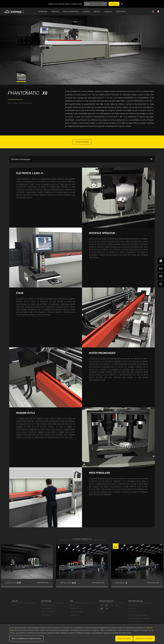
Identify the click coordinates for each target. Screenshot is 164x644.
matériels (15, 103)
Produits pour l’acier (25, 103)
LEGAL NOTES (132, 608)
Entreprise (43, 12)
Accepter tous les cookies (144, 638)
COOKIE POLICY (132, 612)
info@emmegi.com (75, 615)
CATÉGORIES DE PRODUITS (48, 605)
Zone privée (121, 12)
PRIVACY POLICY (133, 605)
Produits (55, 12)
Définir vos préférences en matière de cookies (26, 638)
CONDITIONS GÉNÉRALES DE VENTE (138, 615)
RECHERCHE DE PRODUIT (47, 612)
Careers (86, 12)
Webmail (72, 605)
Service (97, 12)
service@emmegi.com (76, 608)
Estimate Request (82, 142)
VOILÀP (14, 605)
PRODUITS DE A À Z (46, 615)
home (9, 103)
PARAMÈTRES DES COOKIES (136, 622)
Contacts (108, 12)
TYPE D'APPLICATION (46, 608)
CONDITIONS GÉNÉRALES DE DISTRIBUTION (140, 618)
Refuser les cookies (124, 638)
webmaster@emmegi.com (77, 612)
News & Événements (71, 12)
